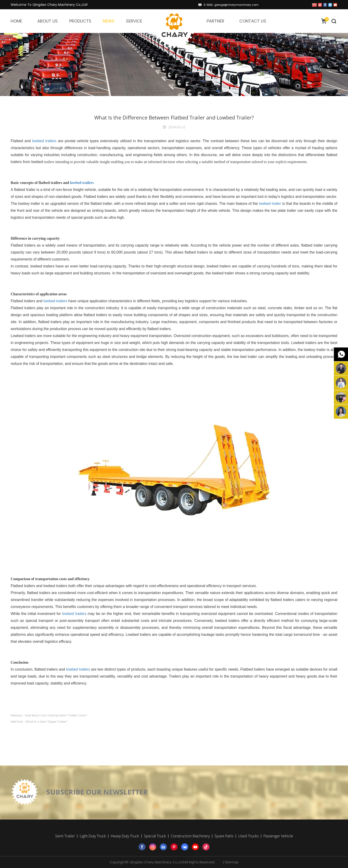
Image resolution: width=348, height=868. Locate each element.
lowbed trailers (44, 141)
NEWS (109, 21)
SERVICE (134, 21)
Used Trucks (248, 836)
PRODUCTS (80, 21)
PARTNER (215, 21)
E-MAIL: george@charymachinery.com (231, 5)
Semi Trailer (65, 836)
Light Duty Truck (93, 836)
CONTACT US (253, 21)
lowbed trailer (270, 204)
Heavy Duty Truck (125, 836)
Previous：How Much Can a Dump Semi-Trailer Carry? (49, 726)
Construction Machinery (190, 836)
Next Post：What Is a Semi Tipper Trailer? (39, 732)
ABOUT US (47, 21)
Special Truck (155, 836)
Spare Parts (224, 836)
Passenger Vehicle (278, 836)
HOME (16, 21)
